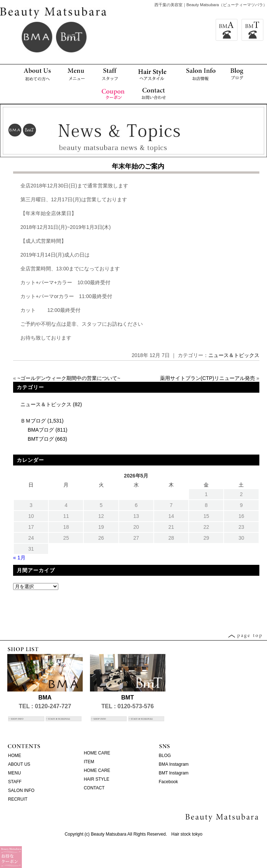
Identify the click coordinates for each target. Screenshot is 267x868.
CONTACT (94, 788)
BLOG (165, 756)
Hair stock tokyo (187, 834)
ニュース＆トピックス (234, 355)
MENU (14, 773)
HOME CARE (97, 753)
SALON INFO (21, 790)
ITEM (89, 762)
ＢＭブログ (33, 421)
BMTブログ (41, 439)
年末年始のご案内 (138, 166)
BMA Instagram (174, 764)
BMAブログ (41, 430)
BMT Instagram (174, 773)
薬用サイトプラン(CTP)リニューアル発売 (207, 378)
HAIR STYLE (97, 779)
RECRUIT (18, 799)
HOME (15, 756)
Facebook (168, 782)
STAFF (15, 782)
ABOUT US (19, 764)
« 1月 (19, 558)
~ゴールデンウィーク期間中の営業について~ (69, 378)
